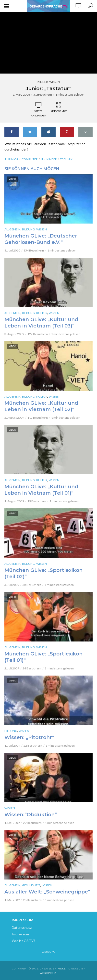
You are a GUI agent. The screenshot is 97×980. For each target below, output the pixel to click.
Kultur (42, 313)
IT (42, 159)
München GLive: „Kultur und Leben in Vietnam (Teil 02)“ (41, 406)
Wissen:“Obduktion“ (31, 815)
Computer (30, 159)
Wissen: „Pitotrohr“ (29, 737)
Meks (61, 968)
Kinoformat (59, 107)
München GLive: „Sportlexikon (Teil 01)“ (43, 657)
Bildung (28, 229)
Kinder (43, 82)
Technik (66, 159)
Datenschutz (22, 927)
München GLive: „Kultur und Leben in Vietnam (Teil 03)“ (41, 323)
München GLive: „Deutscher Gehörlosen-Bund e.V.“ (41, 239)
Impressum (20, 934)
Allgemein (12, 229)
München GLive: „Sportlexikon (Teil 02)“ (43, 573)
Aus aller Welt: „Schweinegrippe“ (47, 892)
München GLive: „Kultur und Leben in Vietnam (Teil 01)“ (41, 490)
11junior (11, 159)
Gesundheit (31, 885)
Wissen (55, 82)
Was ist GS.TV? (24, 941)
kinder (52, 159)
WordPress (48, 973)
